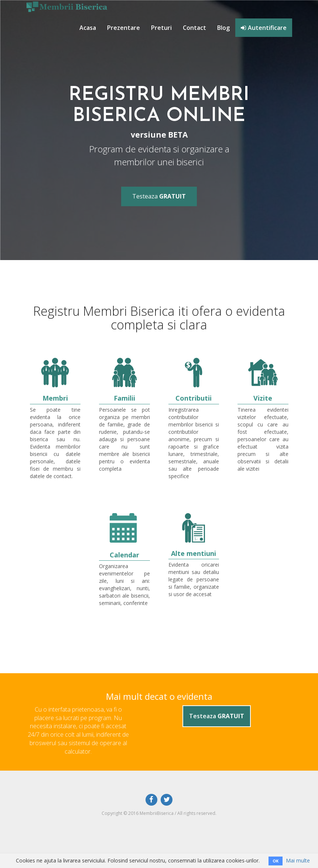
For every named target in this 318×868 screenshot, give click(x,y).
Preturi (161, 28)
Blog (223, 28)
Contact (194, 28)
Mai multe (298, 860)
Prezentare (124, 28)
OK (276, 861)
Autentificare (264, 28)
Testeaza (159, 196)
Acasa (88, 28)
